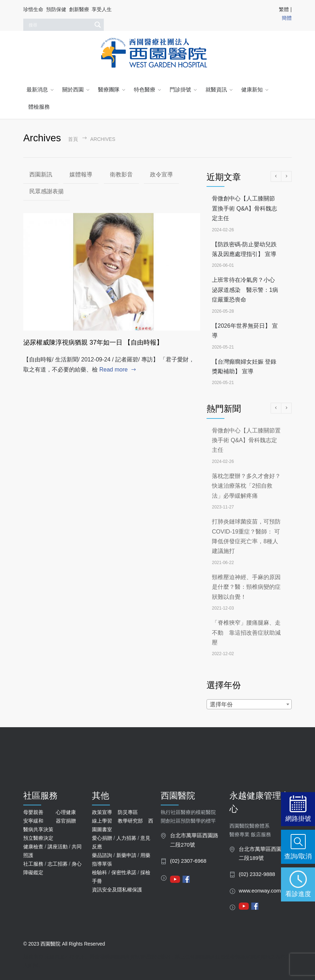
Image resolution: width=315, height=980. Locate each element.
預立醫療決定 (38, 838)
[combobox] (249, 704)
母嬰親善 (33, 812)
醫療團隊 (109, 89)
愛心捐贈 (102, 838)
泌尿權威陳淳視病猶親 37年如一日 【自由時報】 (93, 342)
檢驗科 (100, 872)
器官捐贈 (66, 821)
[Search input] (59, 25)
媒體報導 (81, 174)
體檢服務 (39, 107)
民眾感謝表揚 (47, 191)
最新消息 (37, 89)
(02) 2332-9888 (257, 874)
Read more (113, 370)
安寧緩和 (33, 821)
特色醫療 (145, 89)
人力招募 (126, 838)
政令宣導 (161, 174)
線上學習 (102, 821)
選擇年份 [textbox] (221, 704)
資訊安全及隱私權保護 (117, 890)
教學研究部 (130, 821)
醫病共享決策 (38, 829)
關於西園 (73, 89)
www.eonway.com (260, 891)
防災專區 (128, 812)
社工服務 (33, 864)
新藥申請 (126, 855)
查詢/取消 (298, 856)
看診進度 (298, 894)
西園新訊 (41, 174)
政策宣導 (102, 812)
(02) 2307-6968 (188, 861)
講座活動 (58, 847)
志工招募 (58, 864)
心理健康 (66, 812)
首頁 (73, 139)
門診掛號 (180, 89)
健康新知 (252, 89)
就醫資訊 (216, 89)
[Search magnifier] (98, 25)
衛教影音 (121, 174)
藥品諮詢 (102, 855)
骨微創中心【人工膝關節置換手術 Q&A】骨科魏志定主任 (244, 208)
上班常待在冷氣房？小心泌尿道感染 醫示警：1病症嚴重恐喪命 (245, 290)
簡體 (287, 18)
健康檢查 (33, 847)
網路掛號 (298, 818)
